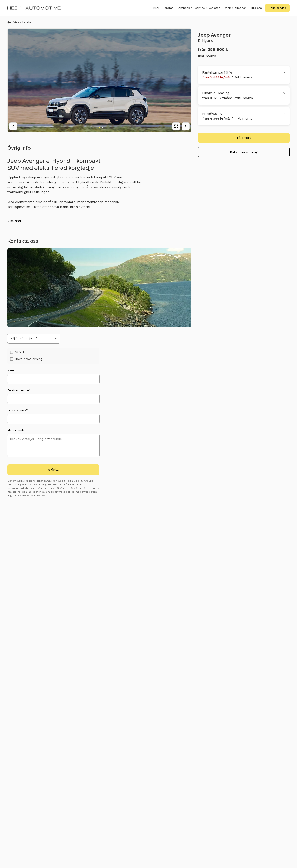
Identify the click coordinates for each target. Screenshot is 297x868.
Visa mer (14, 221)
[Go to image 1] (99, 128)
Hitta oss (256, 8)
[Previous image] (13, 126)
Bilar (156, 10)
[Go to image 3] (106, 128)
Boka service (277, 8)
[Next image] (186, 126)
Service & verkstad (208, 10)
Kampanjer (184, 8)
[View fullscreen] (176, 126)
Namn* (12, 370)
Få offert (244, 138)
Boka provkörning (244, 152)
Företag (168, 10)
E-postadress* (18, 410)
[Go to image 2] (103, 128)
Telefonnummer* (19, 390)
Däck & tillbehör (235, 10)
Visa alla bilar (20, 22)
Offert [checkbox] (17, 352)
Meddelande (16, 430)
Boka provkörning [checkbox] (26, 359)
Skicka (53, 470)
